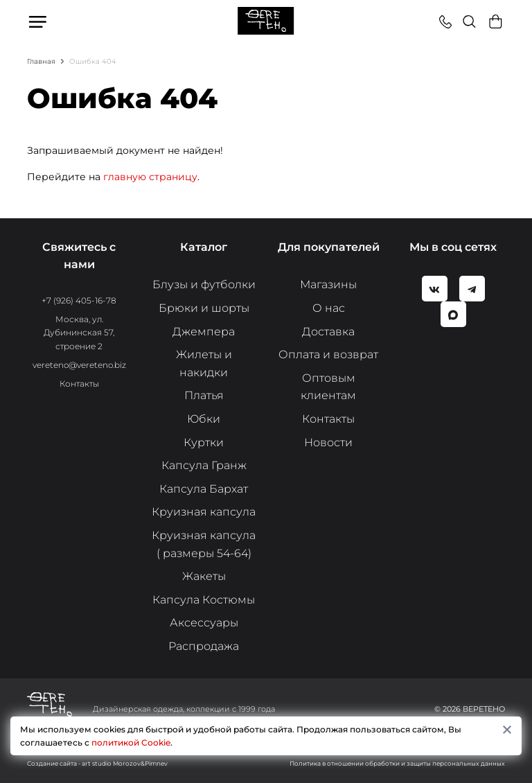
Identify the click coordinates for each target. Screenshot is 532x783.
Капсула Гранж (204, 465)
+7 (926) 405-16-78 (79, 300)
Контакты (79, 384)
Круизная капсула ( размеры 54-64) (204, 544)
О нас (329, 308)
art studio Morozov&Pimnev (125, 763)
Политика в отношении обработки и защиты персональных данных (397, 763)
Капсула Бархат (204, 489)
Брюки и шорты (204, 308)
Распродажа (204, 646)
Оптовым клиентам (328, 387)
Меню (39, 21)
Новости (328, 442)
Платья (204, 395)
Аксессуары (204, 623)
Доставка (328, 332)
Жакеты (204, 576)
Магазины (328, 284)
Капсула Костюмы (204, 600)
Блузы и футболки (204, 284)
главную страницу (150, 177)
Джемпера (204, 332)
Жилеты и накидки (204, 363)
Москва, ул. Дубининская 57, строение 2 (79, 332)
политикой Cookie (131, 742)
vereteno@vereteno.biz (79, 365)
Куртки (204, 442)
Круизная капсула (204, 512)
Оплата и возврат (328, 354)
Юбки (204, 419)
